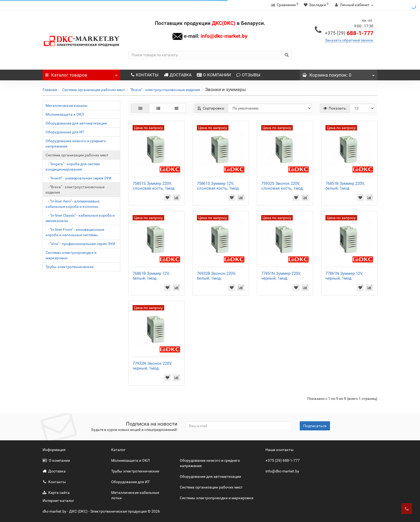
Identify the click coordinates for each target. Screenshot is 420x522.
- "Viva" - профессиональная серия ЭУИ (80, 244)
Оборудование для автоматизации (76, 123)
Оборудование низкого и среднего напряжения (76, 144)
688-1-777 (349, 33)
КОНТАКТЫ (145, 75)
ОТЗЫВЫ (248, 75)
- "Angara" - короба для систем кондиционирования (73, 167)
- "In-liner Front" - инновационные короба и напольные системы (75, 232)
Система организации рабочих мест (94, 90)
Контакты (54, 482)
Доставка (54, 471)
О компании (56, 460)
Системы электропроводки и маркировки (71, 255)
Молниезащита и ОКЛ (65, 114)
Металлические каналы (67, 106)
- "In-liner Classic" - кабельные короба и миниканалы (80, 218)
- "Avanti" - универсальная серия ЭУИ (78, 178)
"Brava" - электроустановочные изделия (165, 90)
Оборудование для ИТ (65, 132)
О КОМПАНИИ (214, 75)
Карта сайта (56, 493)
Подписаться (315, 426)
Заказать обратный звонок (349, 40)
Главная (50, 90)
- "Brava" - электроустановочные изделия (75, 190)
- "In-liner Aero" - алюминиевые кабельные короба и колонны (72, 204)
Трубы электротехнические (70, 267)
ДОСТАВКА (178, 75)
